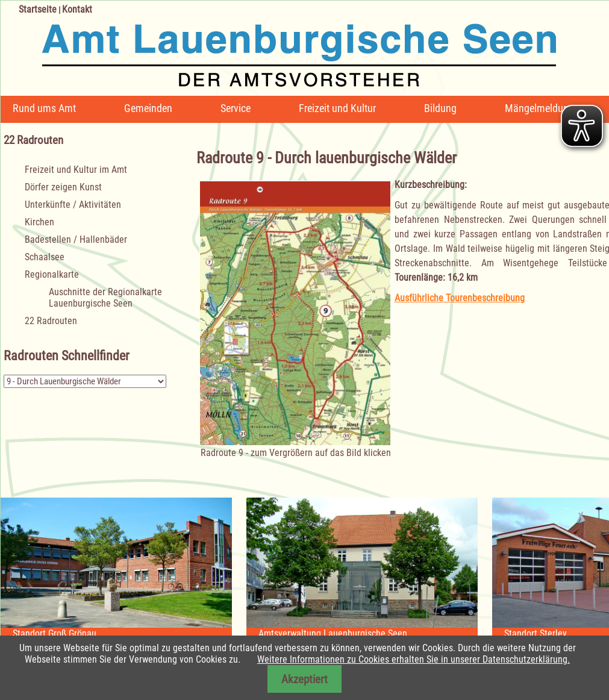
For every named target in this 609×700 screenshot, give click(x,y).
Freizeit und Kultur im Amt (76, 170)
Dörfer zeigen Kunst (63, 187)
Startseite (38, 9)
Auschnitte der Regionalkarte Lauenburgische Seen (105, 298)
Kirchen (39, 222)
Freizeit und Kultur (337, 108)
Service (236, 108)
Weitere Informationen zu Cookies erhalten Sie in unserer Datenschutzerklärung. (414, 659)
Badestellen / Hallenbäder (76, 239)
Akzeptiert (304, 679)
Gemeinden (148, 108)
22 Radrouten (51, 321)
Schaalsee (45, 257)
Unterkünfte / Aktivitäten (73, 205)
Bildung (440, 108)
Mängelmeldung (539, 108)
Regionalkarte (52, 274)
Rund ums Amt (44, 108)
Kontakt (77, 9)
